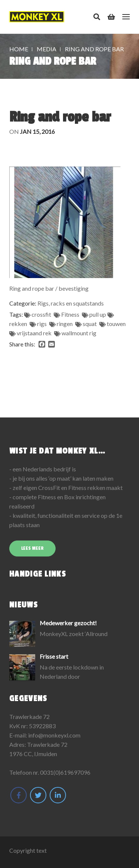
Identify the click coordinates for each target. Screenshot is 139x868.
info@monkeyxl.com (54, 735)
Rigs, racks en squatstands (71, 303)
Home (19, 49)
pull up (98, 314)
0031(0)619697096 (65, 772)
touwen (116, 324)
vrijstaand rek (34, 333)
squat (90, 324)
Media (47, 49)
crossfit (41, 314)
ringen (65, 324)
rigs (42, 324)
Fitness (70, 314)
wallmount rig (79, 333)
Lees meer (32, 548)
